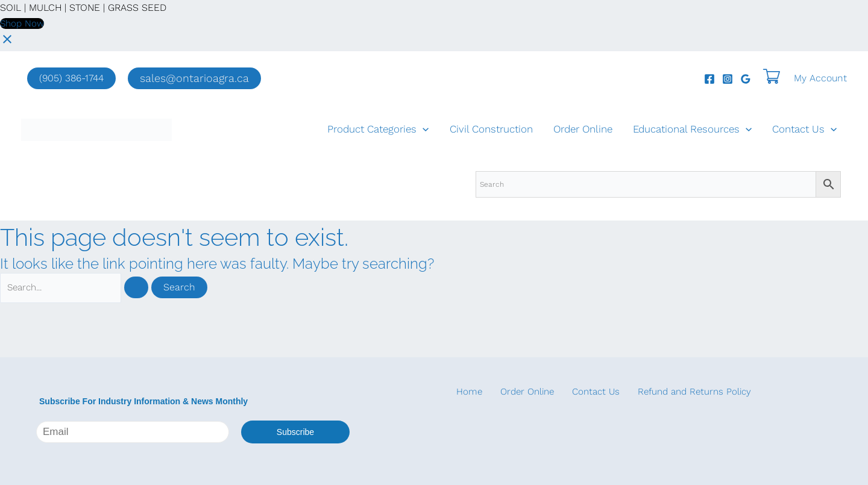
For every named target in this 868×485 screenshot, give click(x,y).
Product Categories (378, 129)
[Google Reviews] (746, 79)
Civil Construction (491, 129)
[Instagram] (728, 79)
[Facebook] (709, 79)
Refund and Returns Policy (674, 392)
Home (462, 392)
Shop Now (23, 23)
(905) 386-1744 (71, 78)
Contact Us (804, 129)
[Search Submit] (146, 289)
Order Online (583, 129)
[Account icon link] (820, 78)
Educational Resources (692, 129)
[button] (194, 78)
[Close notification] (7, 43)
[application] (423, 129)
